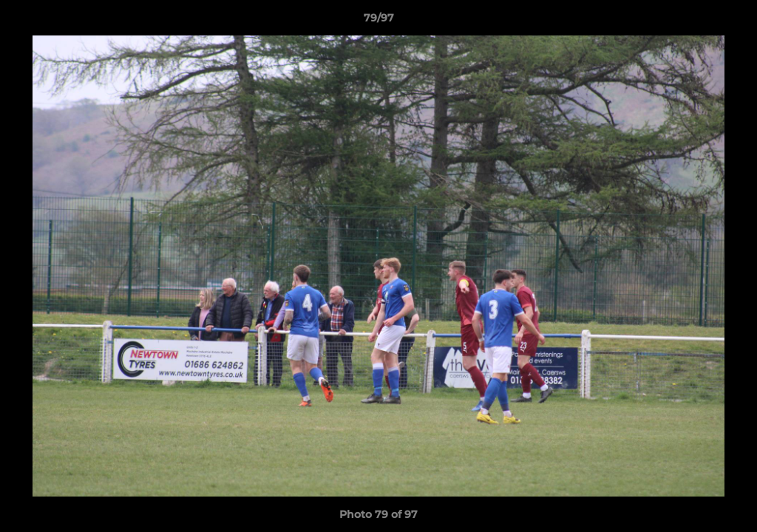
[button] (730, 21)
